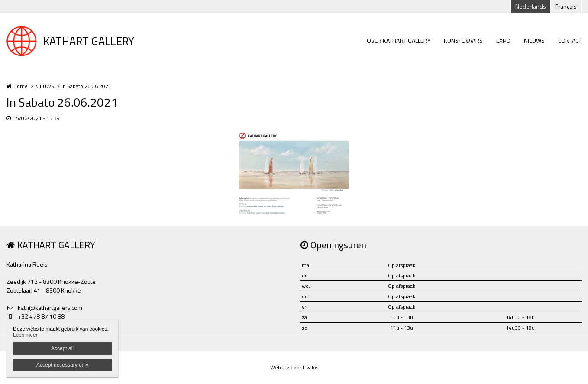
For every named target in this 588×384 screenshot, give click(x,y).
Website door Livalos (294, 367)
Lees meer (25, 335)
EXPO (503, 41)
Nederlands (531, 6)
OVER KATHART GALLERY (399, 41)
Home (21, 86)
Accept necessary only (62, 365)
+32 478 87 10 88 (36, 316)
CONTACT (570, 41)
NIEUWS (534, 41)
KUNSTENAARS (463, 41)
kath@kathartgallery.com (44, 308)
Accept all (62, 348)
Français (566, 6)
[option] (294, 174)
